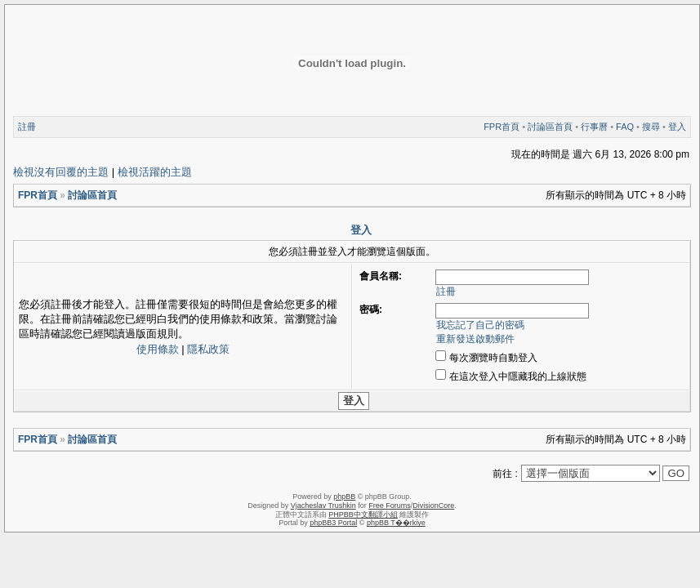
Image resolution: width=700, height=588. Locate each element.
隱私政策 (208, 349)
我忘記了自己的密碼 (480, 325)
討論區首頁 (550, 127)
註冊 (27, 127)
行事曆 (594, 127)
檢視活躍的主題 (155, 172)
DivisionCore (433, 506)
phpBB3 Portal (333, 523)
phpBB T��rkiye (396, 523)
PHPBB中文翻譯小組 (363, 514)
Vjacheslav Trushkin (323, 506)
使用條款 (158, 349)
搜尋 (651, 127)
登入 (677, 127)
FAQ (625, 127)
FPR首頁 (502, 127)
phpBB (344, 497)
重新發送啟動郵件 (475, 339)
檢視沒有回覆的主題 (61, 172)
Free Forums (390, 506)
